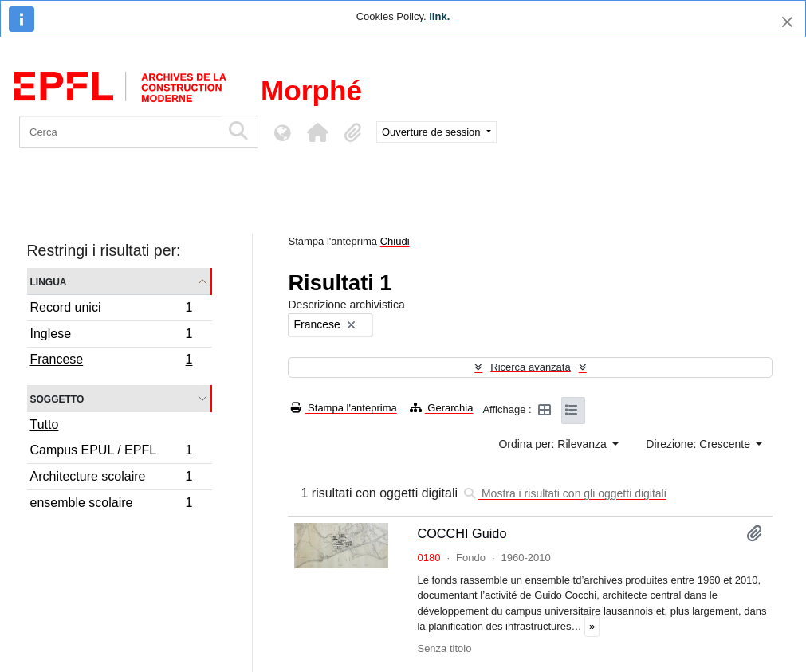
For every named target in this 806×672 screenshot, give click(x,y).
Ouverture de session (432, 132)
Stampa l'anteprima (344, 408)
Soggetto (57, 398)
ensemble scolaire (111, 505)
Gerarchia (442, 408)
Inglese (111, 336)
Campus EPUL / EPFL (111, 452)
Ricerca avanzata (530, 367)
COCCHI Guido (462, 533)
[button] (317, 132)
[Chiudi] (787, 22)
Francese (111, 361)
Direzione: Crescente (700, 444)
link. (439, 16)
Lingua (49, 281)
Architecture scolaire (111, 479)
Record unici (111, 310)
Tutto (45, 424)
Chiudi (395, 241)
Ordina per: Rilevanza (554, 444)
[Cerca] (120, 132)
